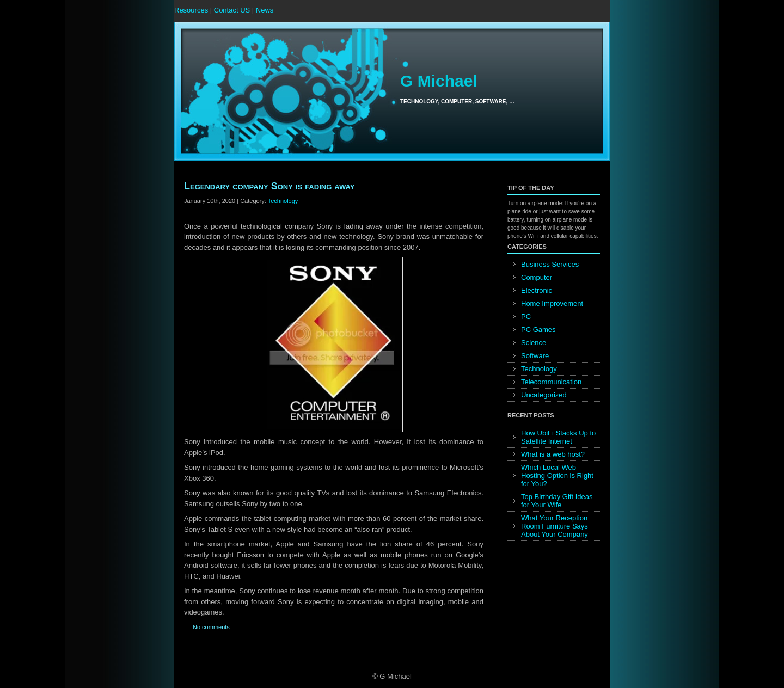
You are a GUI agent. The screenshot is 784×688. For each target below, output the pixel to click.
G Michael (439, 81)
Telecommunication (551, 382)
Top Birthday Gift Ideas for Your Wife (557, 501)
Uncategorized (544, 395)
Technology (283, 201)
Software (535, 356)
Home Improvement (552, 303)
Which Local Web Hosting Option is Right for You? (557, 475)
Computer (537, 277)
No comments (211, 627)
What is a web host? (553, 454)
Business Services (550, 264)
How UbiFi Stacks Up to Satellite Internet (558, 437)
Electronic (537, 290)
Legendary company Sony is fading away (269, 186)
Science (534, 343)
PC (526, 317)
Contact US (232, 10)
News (265, 10)
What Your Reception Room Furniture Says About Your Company (555, 526)
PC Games (538, 330)
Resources (191, 10)
